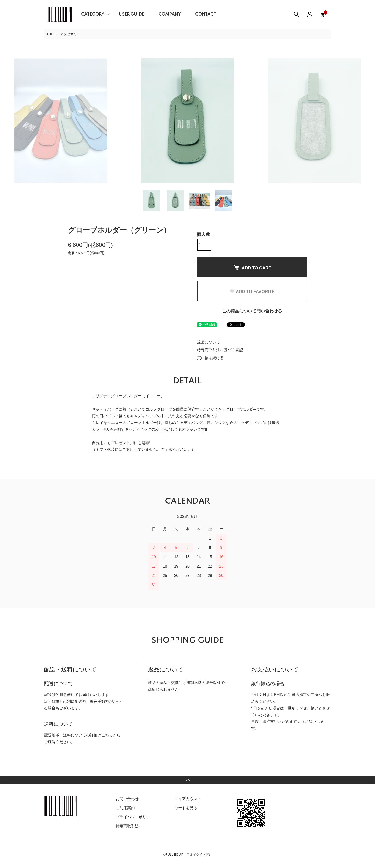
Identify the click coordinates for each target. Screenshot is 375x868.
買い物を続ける (210, 358)
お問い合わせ (127, 799)
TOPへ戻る (187, 780)
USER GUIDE (131, 14)
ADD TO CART (252, 267)
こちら (107, 735)
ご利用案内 (125, 808)
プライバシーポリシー (135, 817)
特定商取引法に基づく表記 (220, 350)
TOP (50, 34)
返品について (209, 342)
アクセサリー (70, 34)
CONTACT (206, 14)
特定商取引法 (127, 826)
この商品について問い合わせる (252, 311)
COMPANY (170, 14)
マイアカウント (188, 799)
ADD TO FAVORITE (252, 292)
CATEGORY (93, 14)
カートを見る (186, 808)
